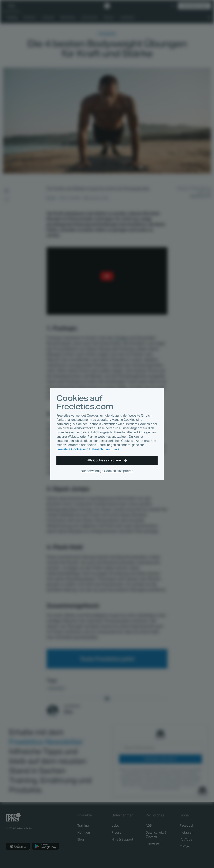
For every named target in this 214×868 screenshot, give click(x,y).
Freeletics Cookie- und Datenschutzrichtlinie (88, 449)
